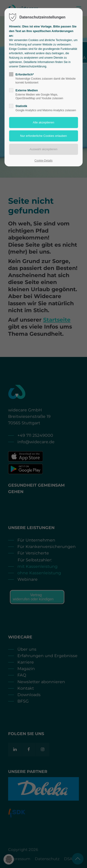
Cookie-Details (43, 161)
